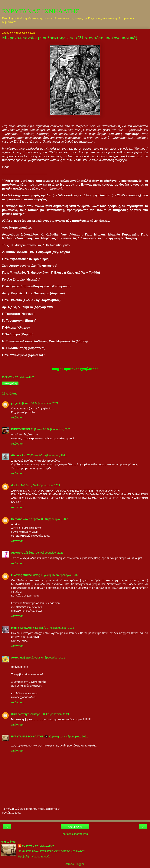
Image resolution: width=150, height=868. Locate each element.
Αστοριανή (18, 658)
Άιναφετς (17, 553)
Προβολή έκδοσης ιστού (75, 834)
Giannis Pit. (19, 455)
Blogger (79, 864)
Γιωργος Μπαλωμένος (26, 575)
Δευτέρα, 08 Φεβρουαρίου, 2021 (46, 658)
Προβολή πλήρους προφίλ (34, 857)
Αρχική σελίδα (75, 827)
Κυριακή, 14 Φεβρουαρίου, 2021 (68, 736)
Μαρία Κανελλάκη (23, 628)
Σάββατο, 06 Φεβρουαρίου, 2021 (39, 403)
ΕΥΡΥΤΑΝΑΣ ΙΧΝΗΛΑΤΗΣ (41, 11)
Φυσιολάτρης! (20, 714)
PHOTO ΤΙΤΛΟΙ (21, 429)
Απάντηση (17, 418)
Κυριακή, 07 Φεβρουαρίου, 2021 (60, 575)
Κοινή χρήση (10, 383)
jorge (14, 403)
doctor (15, 485)
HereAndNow (20, 519)
